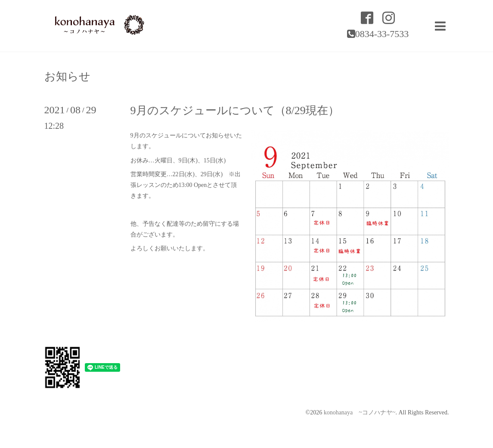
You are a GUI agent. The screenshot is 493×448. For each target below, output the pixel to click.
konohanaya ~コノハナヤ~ (360, 412)
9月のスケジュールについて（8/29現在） (235, 110)
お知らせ (67, 77)
